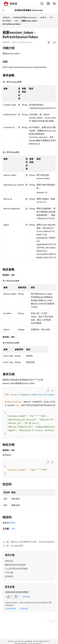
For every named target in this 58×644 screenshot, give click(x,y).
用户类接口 (7, 21)
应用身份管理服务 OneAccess (25, 18)
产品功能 (9, 573)
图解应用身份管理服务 (15, 565)
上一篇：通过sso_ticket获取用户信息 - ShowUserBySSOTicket (29, 542)
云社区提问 (24, 609)
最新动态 (9, 561)
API (51, 18)
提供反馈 (26, 597)
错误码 (12, 523)
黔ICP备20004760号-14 (42, 641)
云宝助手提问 (10, 609)
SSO (17, 21)
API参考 (43, 18)
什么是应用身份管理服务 (16, 569)
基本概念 (9, 576)
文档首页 (6, 18)
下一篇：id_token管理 (13, 546)
